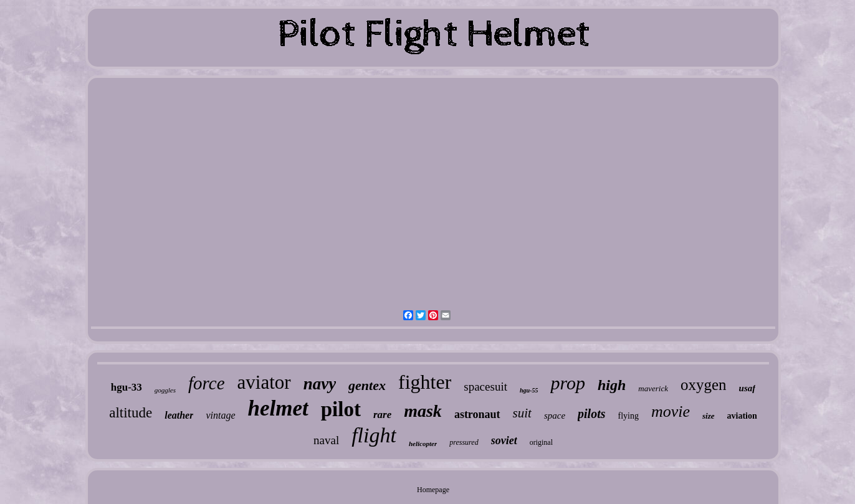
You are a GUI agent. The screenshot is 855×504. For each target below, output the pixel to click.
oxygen (704, 385)
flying (628, 416)
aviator (264, 382)
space (555, 416)
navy (320, 384)
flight (374, 435)
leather (179, 415)
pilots (591, 414)
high (612, 385)
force (207, 383)
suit (522, 413)
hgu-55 (529, 390)
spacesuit (485, 387)
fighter (425, 382)
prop (568, 383)
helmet (278, 408)
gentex (367, 385)
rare (382, 415)
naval (326, 440)
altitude (131, 413)
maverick (653, 388)
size (709, 416)
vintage (220, 415)
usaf (748, 388)
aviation (742, 416)
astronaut (477, 414)
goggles (165, 390)
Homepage (433, 490)
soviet (504, 440)
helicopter (423, 444)
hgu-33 (127, 387)
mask (423, 411)
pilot (341, 409)
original (541, 442)
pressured (464, 442)
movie (671, 411)
